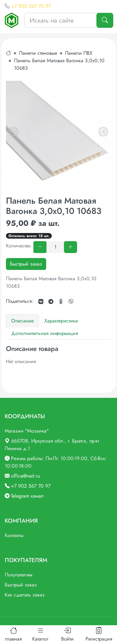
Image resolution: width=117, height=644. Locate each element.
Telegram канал (27, 496)
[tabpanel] (58, 355)
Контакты (14, 535)
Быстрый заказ (26, 264)
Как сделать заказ (25, 595)
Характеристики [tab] (61, 321)
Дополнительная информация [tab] (45, 333)
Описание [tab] (22, 321)
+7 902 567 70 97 (31, 6)
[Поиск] (105, 20)
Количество (18, 246)
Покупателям (19, 575)
